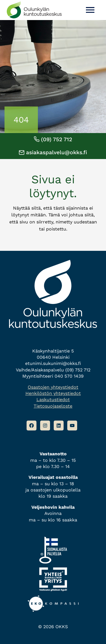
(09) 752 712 (53, 139)
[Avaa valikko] (90, 10)
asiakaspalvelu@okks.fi (53, 152)
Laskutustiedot (53, 400)
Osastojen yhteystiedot (53, 387)
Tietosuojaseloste (53, 406)
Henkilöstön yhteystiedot (53, 393)
